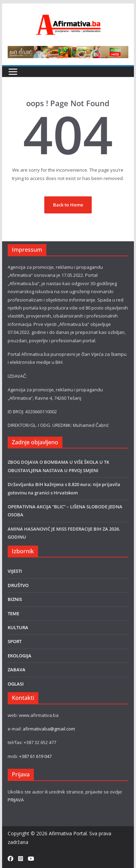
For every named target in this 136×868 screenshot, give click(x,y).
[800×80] (68, 50)
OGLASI (16, 684)
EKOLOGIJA (20, 656)
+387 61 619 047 (35, 756)
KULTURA (18, 627)
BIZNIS (15, 599)
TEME (13, 613)
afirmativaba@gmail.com (49, 729)
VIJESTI (15, 571)
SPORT (15, 641)
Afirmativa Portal (68, 833)
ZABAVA (17, 670)
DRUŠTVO (18, 585)
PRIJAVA (16, 800)
